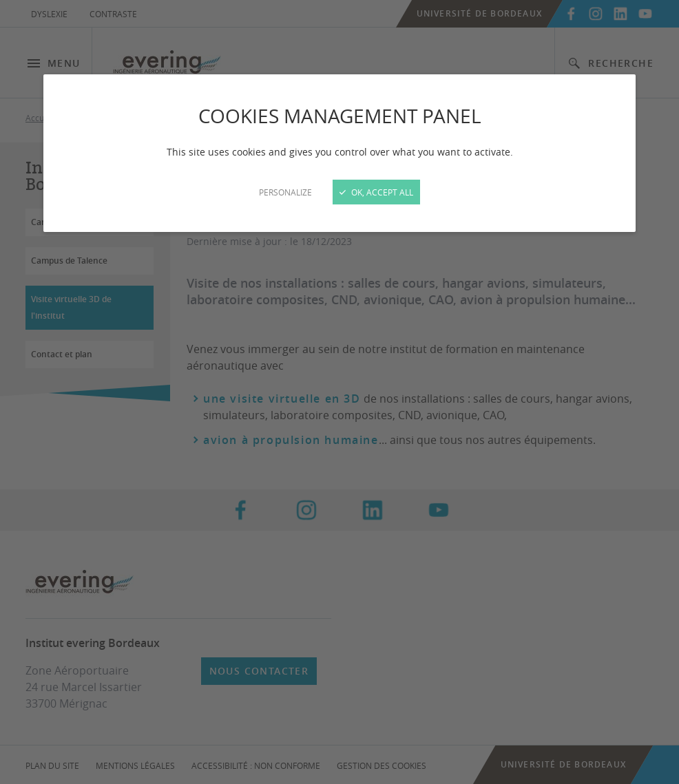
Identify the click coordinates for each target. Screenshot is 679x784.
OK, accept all (376, 192)
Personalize (285, 192)
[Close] (339, 392)
